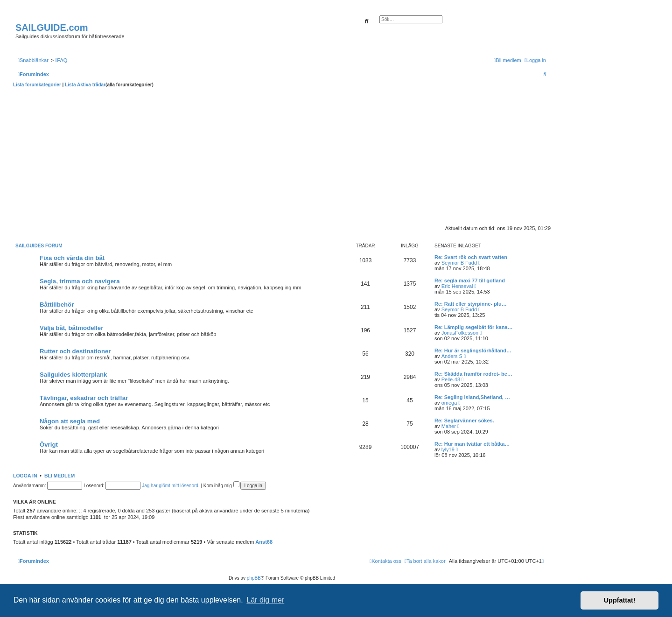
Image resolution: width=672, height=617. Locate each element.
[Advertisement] (282, 158)
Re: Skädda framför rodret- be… (473, 374)
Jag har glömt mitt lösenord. (171, 486)
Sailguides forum (39, 246)
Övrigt (49, 445)
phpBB (254, 578)
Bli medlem (59, 476)
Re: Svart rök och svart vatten (471, 257)
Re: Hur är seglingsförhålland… (473, 351)
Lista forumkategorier (37, 85)
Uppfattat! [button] (620, 600)
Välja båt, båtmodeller (71, 328)
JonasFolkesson (460, 333)
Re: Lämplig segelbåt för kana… (473, 327)
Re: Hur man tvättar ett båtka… (472, 444)
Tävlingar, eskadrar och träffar (84, 398)
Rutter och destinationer (75, 351)
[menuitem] (61, 60)
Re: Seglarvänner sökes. (464, 421)
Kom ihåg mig (221, 486)
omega (449, 403)
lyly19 (448, 449)
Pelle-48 (451, 379)
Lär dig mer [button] (265, 600)
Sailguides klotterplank (73, 375)
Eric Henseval (457, 286)
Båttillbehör (57, 305)
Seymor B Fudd (459, 263)
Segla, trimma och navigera (80, 281)
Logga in (25, 476)
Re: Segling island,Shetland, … (472, 397)
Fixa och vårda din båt (72, 258)
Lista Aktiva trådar (85, 85)
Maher (449, 426)
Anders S (452, 356)
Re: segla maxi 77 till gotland (470, 280)
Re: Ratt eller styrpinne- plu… (471, 304)
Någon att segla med (70, 421)
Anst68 (264, 542)
